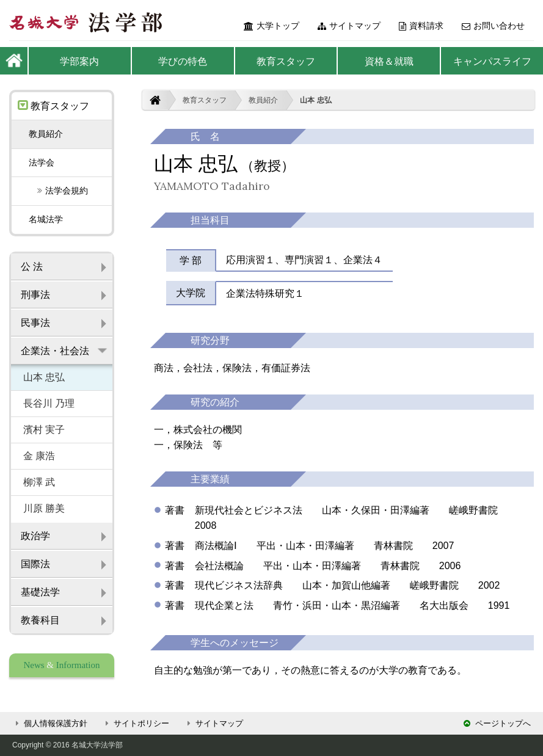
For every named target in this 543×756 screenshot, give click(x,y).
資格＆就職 (389, 61)
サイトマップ (349, 26)
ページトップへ (497, 723)
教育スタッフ (286, 61)
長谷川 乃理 (49, 403)
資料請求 (421, 26)
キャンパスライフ (492, 61)
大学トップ (271, 26)
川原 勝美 (44, 508)
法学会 (42, 162)
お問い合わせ (493, 26)
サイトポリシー (136, 723)
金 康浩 (39, 456)
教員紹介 (263, 100)
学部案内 (79, 61)
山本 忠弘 (315, 100)
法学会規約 (58, 191)
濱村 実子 (44, 430)
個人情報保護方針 (50, 723)
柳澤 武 (39, 482)
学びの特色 (183, 61)
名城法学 (46, 219)
